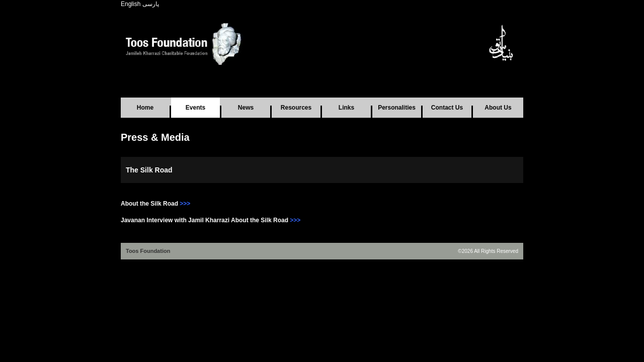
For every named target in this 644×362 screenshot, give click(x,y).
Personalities (397, 108)
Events (195, 108)
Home (145, 108)
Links (346, 108)
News (246, 108)
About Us (498, 108)
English (131, 4)
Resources (296, 108)
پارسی (151, 4)
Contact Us (447, 108)
